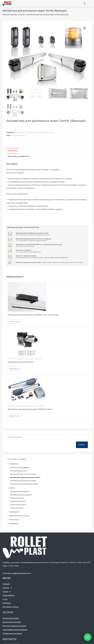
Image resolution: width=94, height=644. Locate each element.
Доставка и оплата (11, 607)
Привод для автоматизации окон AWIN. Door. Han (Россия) (33, 315)
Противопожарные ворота (21, 495)
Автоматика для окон (26, 312)
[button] (85, 3)
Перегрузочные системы (19, 516)
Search (82, 445)
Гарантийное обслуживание (15, 630)
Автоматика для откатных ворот (23, 474)
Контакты (7, 603)
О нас (5, 599)
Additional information (18, 156)
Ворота (12, 488)
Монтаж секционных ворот (14, 626)
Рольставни (14, 520)
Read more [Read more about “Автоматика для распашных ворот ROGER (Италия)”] (14, 416)
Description (13, 151)
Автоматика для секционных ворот (24, 484)
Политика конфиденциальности (17, 573)
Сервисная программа (12, 633)
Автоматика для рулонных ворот (30, 359)
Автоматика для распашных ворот (40, 132)
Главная (6, 584)
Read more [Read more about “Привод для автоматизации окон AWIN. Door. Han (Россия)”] (14, 322)
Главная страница (10, 14)
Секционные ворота (18, 501)
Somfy (13, 135)
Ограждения (14, 512)
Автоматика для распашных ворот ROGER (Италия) (30, 409)
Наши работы (9, 595)
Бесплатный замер (11, 618)
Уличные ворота (17, 508)
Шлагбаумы (14, 523)
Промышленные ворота (20, 491)
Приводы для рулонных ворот (21, 362)
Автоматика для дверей (20, 467)
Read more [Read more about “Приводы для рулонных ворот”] (14, 369)
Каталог (22, 14)
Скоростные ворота (18, 505)
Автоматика (20, 132)
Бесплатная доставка (12, 622)
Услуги (7, 591)
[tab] (47, 151)
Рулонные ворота (17, 498)
